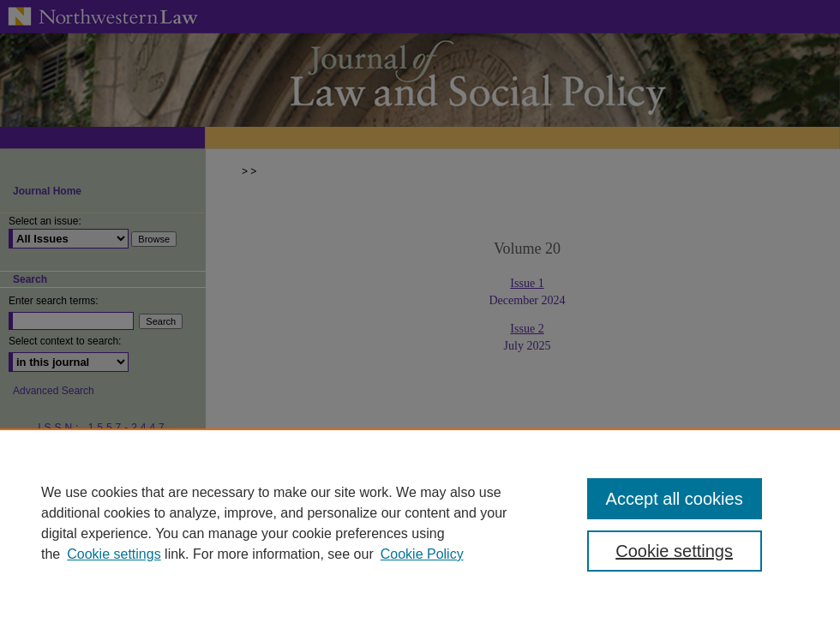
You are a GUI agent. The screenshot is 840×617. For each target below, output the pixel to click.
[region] (420, 523)
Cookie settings (114, 554)
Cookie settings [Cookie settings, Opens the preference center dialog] (674, 551)
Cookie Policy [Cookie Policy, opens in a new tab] (422, 554)
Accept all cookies (675, 499)
